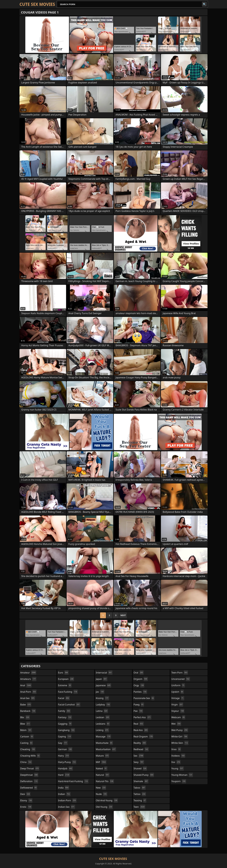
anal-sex (28, 698)
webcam (178, 717)
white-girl (179, 737)
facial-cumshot (69, 705)
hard (64, 775)
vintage (178, 698)
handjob (65, 768)
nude (101, 794)
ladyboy (103, 705)
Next (123, 615)
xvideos (178, 756)
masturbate (104, 743)
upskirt (177, 692)
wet (176, 724)
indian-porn (67, 800)
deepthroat (29, 775)
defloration (29, 781)
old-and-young (107, 800)
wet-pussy (180, 730)
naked (101, 768)
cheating (28, 749)
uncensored (181, 679)
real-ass (141, 730)
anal (26, 685)
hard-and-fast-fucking (73, 781)
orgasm (141, 679)
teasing (140, 800)
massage (103, 737)
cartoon (27, 737)
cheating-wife (30, 756)
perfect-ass (142, 717)
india (64, 788)
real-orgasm (143, 737)
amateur (28, 673)
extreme (65, 685)
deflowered (29, 788)
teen (139, 807)
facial (64, 698)
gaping (65, 737)
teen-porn (180, 673)
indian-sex (67, 807)
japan (102, 679)
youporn (179, 781)
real (139, 724)
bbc (25, 717)
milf (101, 762)
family (64, 711)
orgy (139, 685)
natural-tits (105, 781)
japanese (103, 685)
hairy (64, 756)
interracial (104, 673)
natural (103, 775)
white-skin (180, 743)
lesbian (103, 717)
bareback (28, 711)
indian (64, 794)
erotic (26, 807)
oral (139, 673)
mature (102, 756)
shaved (140, 768)
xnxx (176, 749)
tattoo (140, 794)
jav (100, 692)
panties (140, 692)
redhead (141, 749)
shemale (141, 781)
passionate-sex (144, 698)
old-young (104, 807)
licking (102, 730)
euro (63, 673)
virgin (177, 705)
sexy (139, 762)
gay (63, 743)
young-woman (182, 775)
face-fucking (68, 692)
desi (25, 794)
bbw (25, 724)
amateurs (28, 679)
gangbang (67, 730)
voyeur (178, 711)
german (65, 749)
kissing (102, 698)
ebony (26, 800)
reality (140, 743)
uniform (178, 685)
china (26, 762)
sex (139, 756)
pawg (139, 705)
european (66, 679)
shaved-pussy (144, 775)
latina (102, 711)
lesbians (103, 724)
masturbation (106, 749)
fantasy (65, 717)
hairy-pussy (67, 762)
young (177, 768)
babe (26, 705)
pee (138, 711)
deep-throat (30, 768)
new (101, 788)
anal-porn (28, 692)
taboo (140, 788)
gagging (65, 724)
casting (27, 743)
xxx (176, 762)
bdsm (26, 730)
